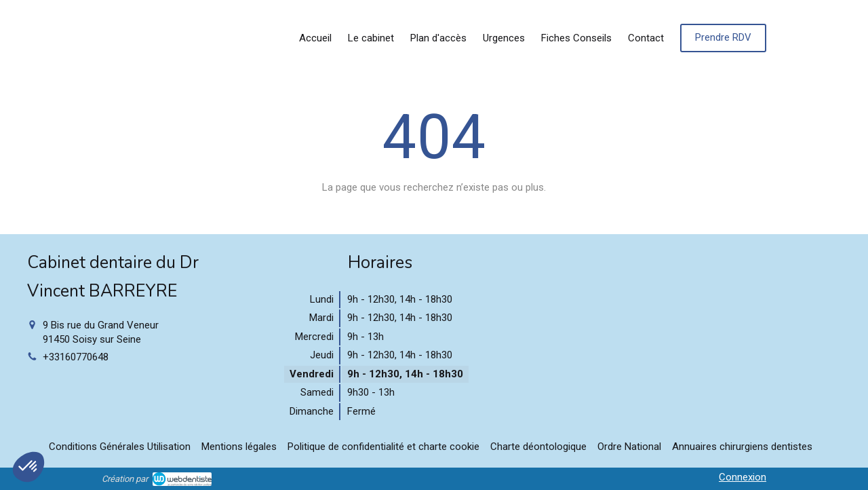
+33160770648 (76, 357)
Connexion (743, 477)
